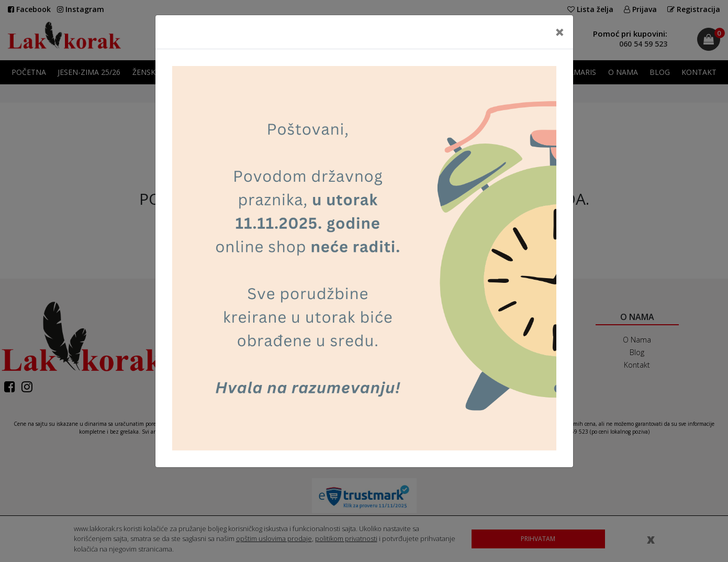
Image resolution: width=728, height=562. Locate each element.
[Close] (560, 32)
